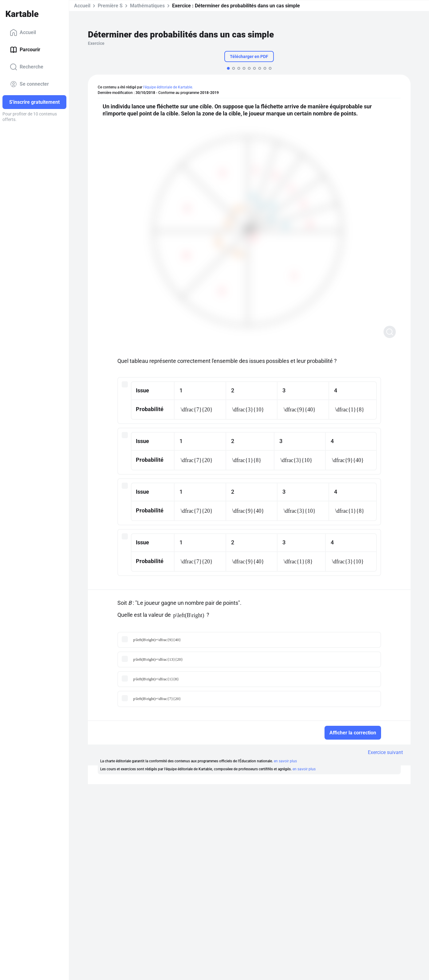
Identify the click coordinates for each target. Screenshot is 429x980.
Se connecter (29, 84)
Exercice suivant (385, 752)
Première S (110, 6)
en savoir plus (285, 761)
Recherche (27, 67)
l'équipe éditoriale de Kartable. (168, 87)
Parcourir (25, 50)
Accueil (23, 33)
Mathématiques (147, 6)
